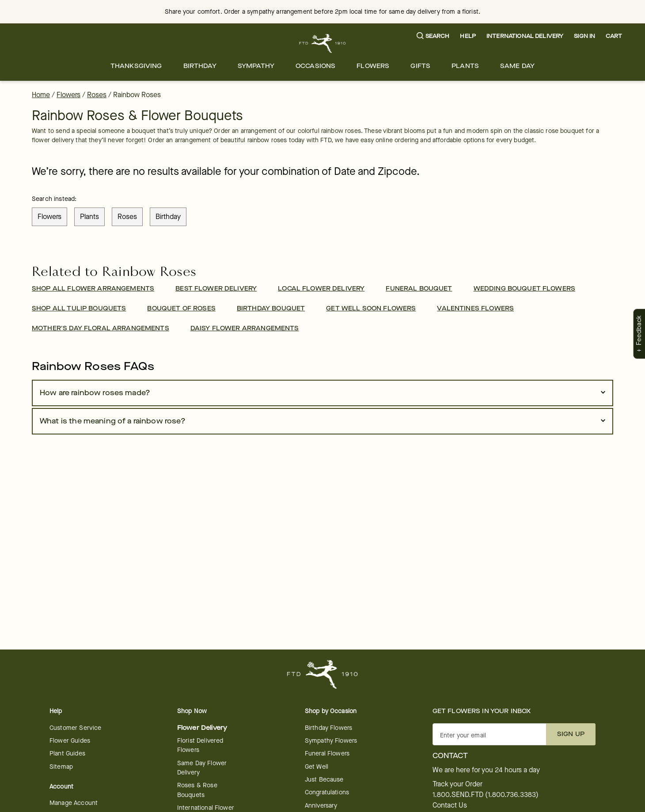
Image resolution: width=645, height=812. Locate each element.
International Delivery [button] (525, 36)
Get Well (317, 767)
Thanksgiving (136, 66)
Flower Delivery (202, 728)
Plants (465, 66)
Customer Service (75, 728)
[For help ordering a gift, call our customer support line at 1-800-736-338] (323, 43)
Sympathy (256, 66)
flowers (49, 217)
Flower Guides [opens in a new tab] (70, 741)
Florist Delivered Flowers (200, 745)
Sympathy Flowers (331, 741)
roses (127, 217)
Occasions (315, 66)
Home (41, 95)
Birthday (200, 66)
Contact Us (450, 805)
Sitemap (61, 767)
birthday (168, 217)
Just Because (324, 780)
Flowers (373, 66)
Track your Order (457, 784)
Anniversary (321, 806)
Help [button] (468, 36)
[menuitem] (136, 66)
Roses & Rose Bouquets (197, 790)
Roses (97, 95)
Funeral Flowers (327, 753)
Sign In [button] (584, 36)
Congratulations (327, 792)
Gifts (420, 66)
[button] (433, 36)
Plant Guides (67, 753)
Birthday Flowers (328, 728)
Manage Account (74, 803)
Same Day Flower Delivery (202, 768)
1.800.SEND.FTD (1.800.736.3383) (486, 795)
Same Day (517, 66)
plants (89, 217)
